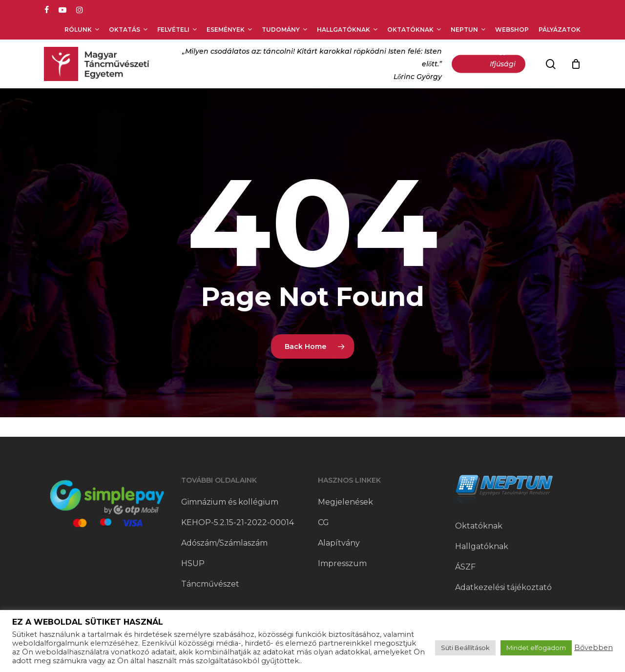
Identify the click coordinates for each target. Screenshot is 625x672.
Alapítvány (339, 543)
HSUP (193, 563)
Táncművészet (210, 584)
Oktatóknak (479, 526)
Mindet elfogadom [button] (536, 648)
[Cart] (576, 64)
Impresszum (342, 563)
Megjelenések (345, 502)
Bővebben (594, 648)
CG (323, 522)
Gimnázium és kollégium (230, 502)
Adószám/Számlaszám (224, 543)
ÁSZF (465, 567)
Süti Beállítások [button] (465, 648)
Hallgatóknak (482, 546)
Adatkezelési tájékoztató (503, 587)
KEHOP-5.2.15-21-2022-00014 (238, 522)
